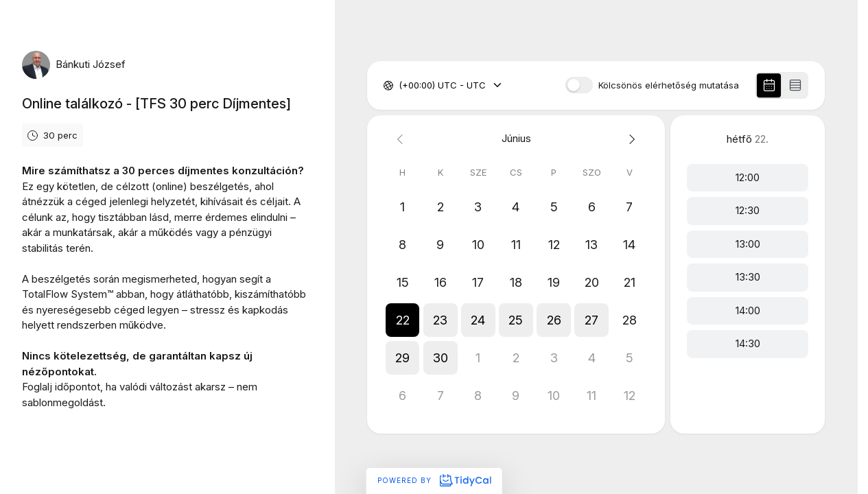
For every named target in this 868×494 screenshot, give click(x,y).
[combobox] (400, 86)
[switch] (579, 85)
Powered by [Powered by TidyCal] (434, 480)
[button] (402, 320)
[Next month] (630, 139)
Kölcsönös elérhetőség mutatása (669, 85)
